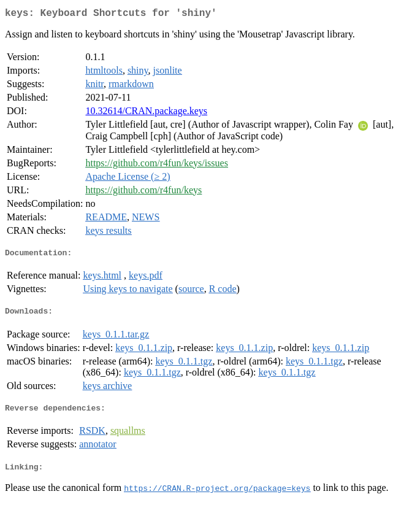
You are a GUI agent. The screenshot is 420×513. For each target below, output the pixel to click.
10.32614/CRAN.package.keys (146, 113)
